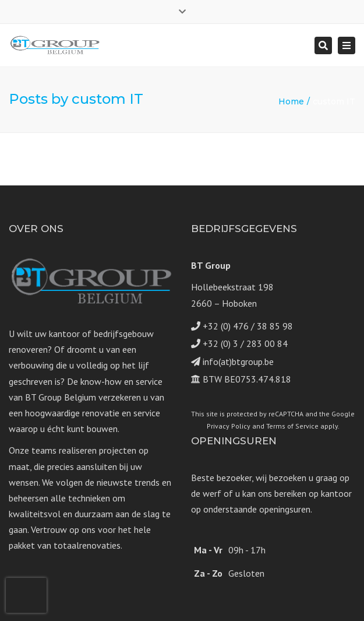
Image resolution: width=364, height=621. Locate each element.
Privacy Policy (229, 426)
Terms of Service (292, 426)
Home (291, 101)
